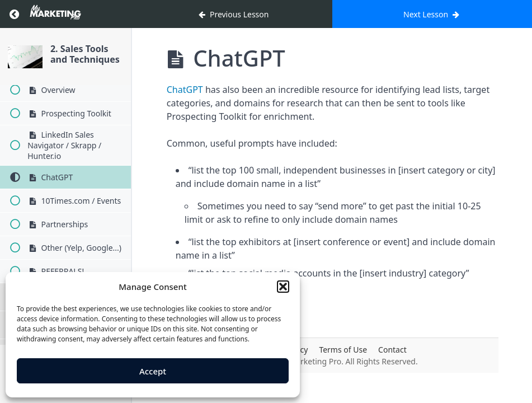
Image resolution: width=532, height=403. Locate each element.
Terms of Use (343, 350)
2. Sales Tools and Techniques (85, 54)
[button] (283, 287)
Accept (153, 371)
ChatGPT (185, 90)
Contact (392, 350)
